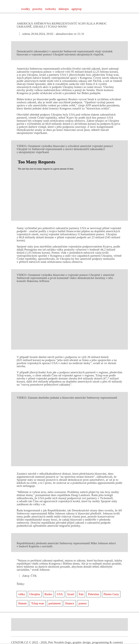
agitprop (77, 9)
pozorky (38, 9)
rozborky (51, 9)
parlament (55, 603)
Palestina (93, 594)
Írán (81, 594)
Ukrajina (35, 594)
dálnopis (64, 9)
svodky (26, 9)
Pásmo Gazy (111, 594)
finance (70, 603)
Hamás (22, 603)
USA (60, 594)
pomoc (83, 603)
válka (22, 594)
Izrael (71, 594)
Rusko (48, 594)
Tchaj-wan (38, 603)
